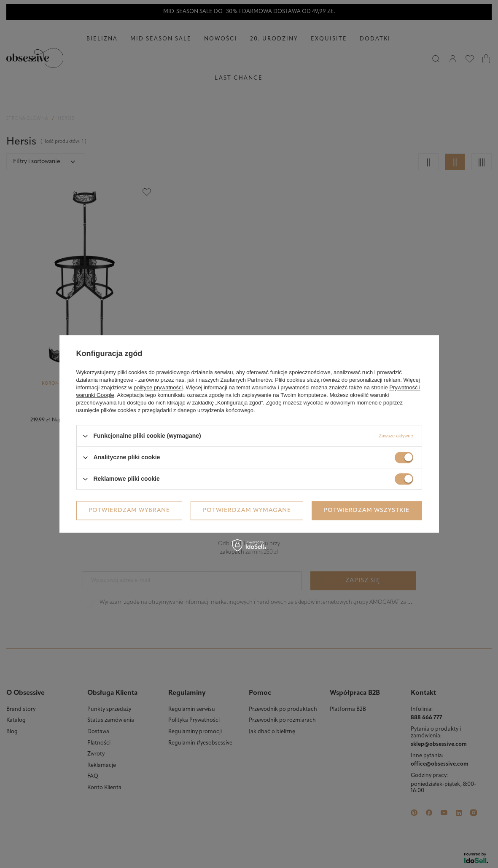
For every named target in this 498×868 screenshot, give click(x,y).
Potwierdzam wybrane (129, 510)
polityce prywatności (158, 387)
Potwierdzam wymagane (247, 510)
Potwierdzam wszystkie (367, 510)
